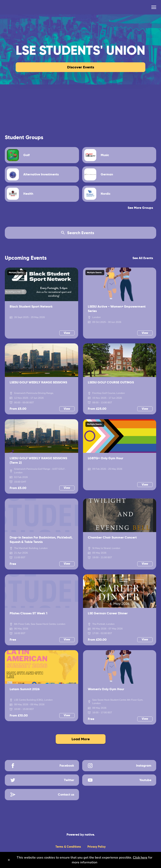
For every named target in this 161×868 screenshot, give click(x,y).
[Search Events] (80, 233)
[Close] (9, 860)
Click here (140, 858)
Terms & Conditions (68, 847)
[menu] (154, 7)
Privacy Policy (96, 847)
